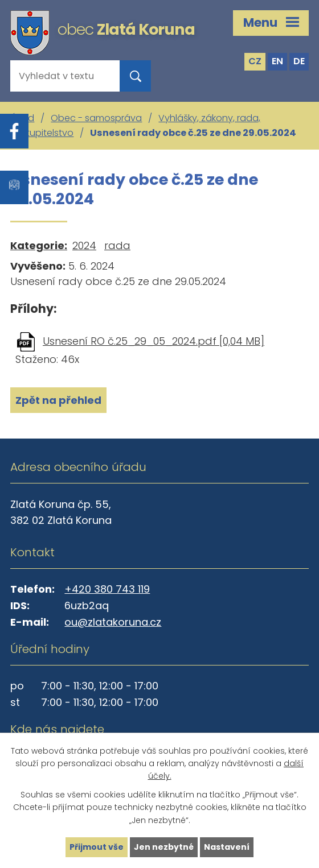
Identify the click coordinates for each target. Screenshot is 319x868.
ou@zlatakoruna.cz (113, 622)
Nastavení (227, 847)
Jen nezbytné (164, 847)
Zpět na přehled (58, 400)
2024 (84, 245)
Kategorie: (39, 245)
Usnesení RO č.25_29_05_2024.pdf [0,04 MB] (154, 341)
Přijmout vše (97, 847)
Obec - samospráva (96, 118)
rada (117, 245)
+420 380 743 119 (107, 589)
